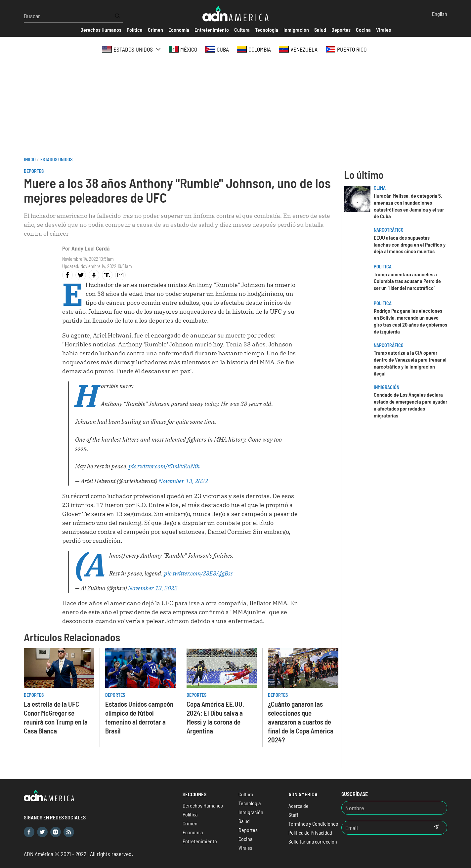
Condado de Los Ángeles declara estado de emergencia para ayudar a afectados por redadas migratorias (410, 405)
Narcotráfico (389, 230)
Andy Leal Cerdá (90, 248)
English (440, 14)
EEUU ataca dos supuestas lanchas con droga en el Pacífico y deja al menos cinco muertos (410, 244)
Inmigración (386, 387)
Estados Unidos (56, 159)
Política (383, 267)
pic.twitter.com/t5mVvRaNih (164, 466)
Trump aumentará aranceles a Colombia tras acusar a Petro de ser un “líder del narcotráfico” (407, 281)
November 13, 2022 (183, 481)
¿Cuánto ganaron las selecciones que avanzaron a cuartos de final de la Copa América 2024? (301, 722)
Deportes (34, 171)
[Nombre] (394, 808)
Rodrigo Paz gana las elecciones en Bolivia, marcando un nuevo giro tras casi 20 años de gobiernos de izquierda (410, 321)
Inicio (30, 159)
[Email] (384, 828)
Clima (380, 188)
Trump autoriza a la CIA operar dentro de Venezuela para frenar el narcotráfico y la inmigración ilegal (410, 363)
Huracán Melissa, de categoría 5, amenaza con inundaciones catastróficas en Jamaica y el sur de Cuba (409, 206)
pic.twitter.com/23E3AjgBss (198, 573)
